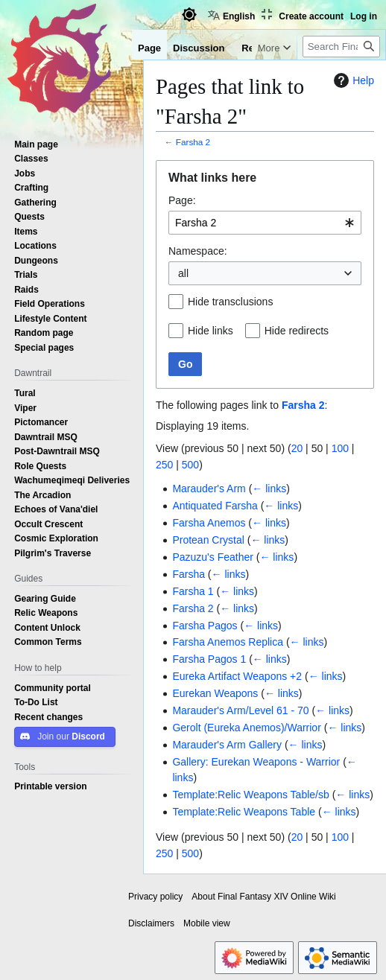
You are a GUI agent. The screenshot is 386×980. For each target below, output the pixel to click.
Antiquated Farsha (215, 506)
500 (190, 465)
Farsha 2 (193, 142)
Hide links (211, 331)
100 (340, 448)
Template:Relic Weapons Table (244, 812)
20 (297, 448)
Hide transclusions (230, 302)
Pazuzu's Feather (213, 557)
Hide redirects (297, 331)
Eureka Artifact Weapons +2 (237, 676)
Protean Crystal (208, 540)
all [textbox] (183, 273)
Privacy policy (155, 897)
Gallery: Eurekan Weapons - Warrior (256, 762)
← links (269, 489)
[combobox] (265, 223)
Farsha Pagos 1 (209, 659)
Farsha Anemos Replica (228, 642)
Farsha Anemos (209, 523)
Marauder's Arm (209, 489)
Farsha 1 (193, 591)
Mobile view (207, 923)
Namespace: (198, 251)
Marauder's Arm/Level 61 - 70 (240, 710)
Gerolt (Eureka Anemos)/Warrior (246, 728)
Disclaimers (151, 923)
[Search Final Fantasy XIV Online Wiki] (341, 76)
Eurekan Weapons (215, 693)
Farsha (189, 574)
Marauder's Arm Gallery (227, 745)
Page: (182, 200)
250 (164, 465)
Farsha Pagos (205, 626)
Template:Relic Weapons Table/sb (250, 795)
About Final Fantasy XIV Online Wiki (263, 897)
